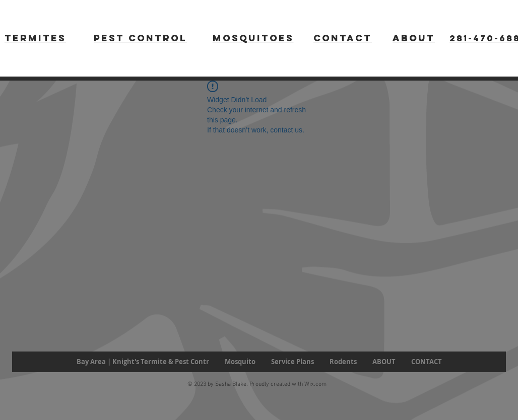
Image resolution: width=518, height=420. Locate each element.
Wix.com (315, 384)
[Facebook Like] (42, 386)
